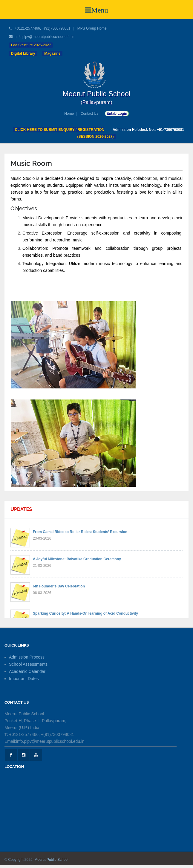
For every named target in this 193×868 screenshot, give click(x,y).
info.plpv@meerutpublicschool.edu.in (45, 37)
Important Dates (24, 679)
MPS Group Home (92, 28)
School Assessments (28, 664)
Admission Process (27, 657)
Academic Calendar (27, 671)
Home (69, 114)
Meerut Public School (51, 860)
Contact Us (89, 114)
